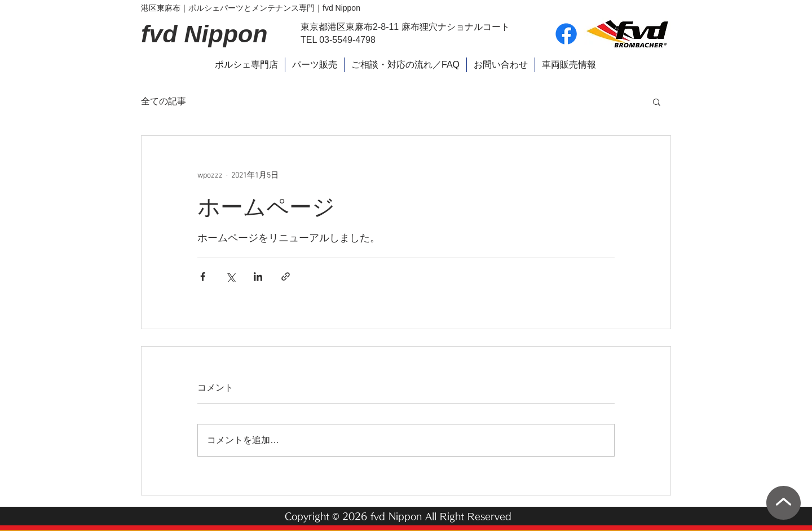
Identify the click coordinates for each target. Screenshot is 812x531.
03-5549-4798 (347, 40)
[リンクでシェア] (286, 276)
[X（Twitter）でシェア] (230, 276)
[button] (657, 101)
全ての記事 (164, 101)
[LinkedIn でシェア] (258, 276)
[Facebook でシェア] (203, 276)
